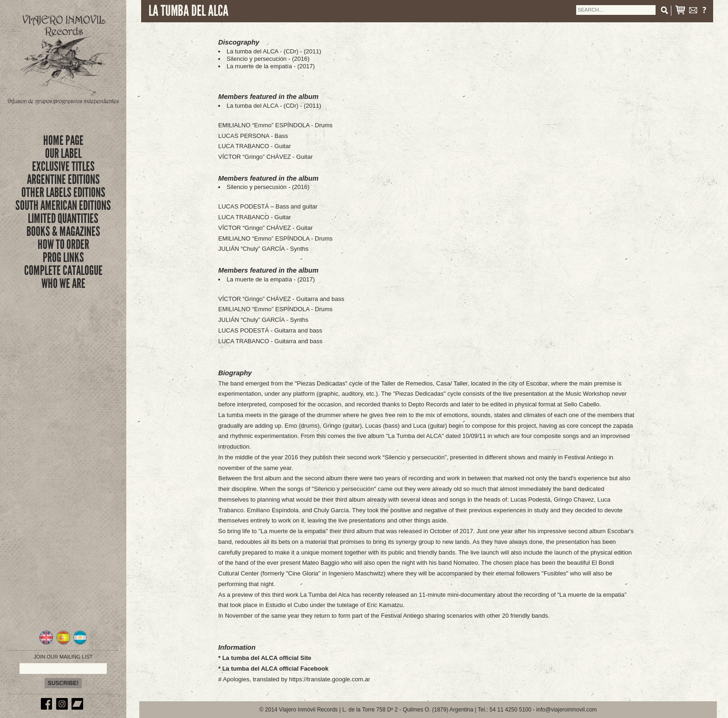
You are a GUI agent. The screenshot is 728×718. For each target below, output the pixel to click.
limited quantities (63, 219)
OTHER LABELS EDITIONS (63, 193)
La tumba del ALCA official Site (267, 658)
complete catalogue (63, 271)
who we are (63, 284)
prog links (63, 258)
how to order (63, 245)
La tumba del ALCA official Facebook (276, 669)
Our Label (63, 153)
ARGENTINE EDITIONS (63, 179)
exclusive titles (63, 166)
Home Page (63, 140)
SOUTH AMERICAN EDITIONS (63, 206)
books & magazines (63, 232)
